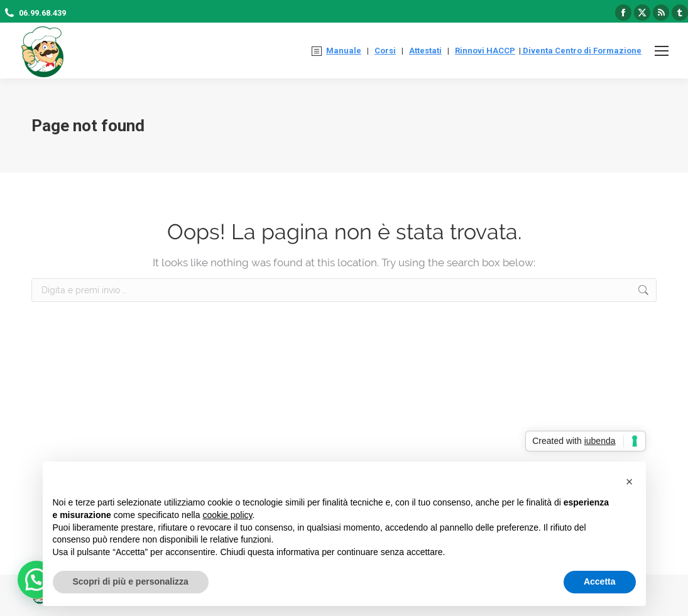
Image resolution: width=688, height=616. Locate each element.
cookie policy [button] (227, 515)
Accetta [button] (600, 581)
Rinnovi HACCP (485, 51)
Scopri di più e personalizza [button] (131, 581)
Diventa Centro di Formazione (581, 51)
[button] (630, 482)
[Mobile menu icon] (662, 51)
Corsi (385, 51)
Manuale (344, 51)
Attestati (425, 51)
